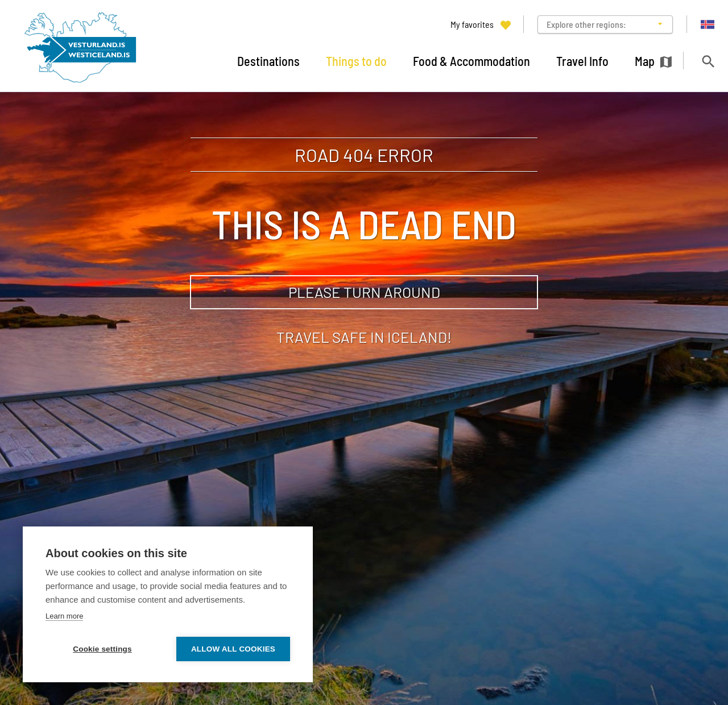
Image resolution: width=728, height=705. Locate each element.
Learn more (64, 616)
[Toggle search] (708, 61)
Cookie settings (102, 649)
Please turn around (364, 292)
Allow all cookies (233, 649)
